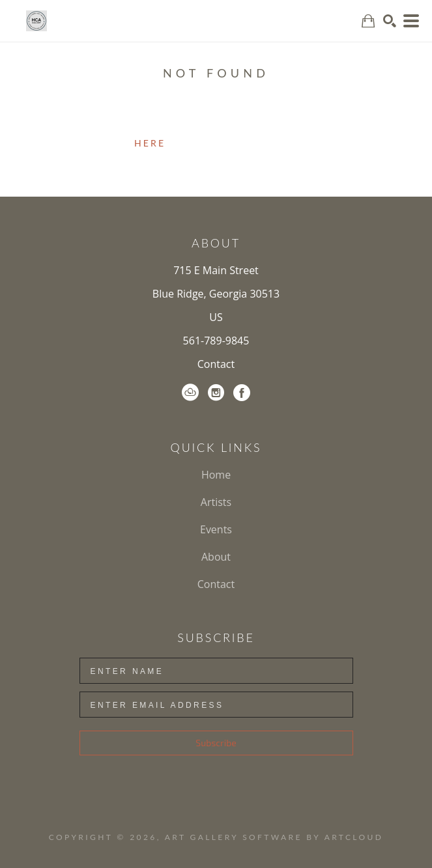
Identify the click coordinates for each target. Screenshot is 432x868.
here (150, 143)
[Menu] (411, 21)
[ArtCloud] (190, 393)
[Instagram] (216, 393)
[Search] (390, 21)
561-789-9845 (216, 341)
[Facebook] (242, 393)
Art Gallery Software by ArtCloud (274, 837)
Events (216, 529)
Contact (216, 364)
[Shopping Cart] (368, 21)
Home (216, 475)
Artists (216, 502)
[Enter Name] (216, 671)
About (216, 557)
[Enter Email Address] (216, 705)
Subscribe (216, 743)
